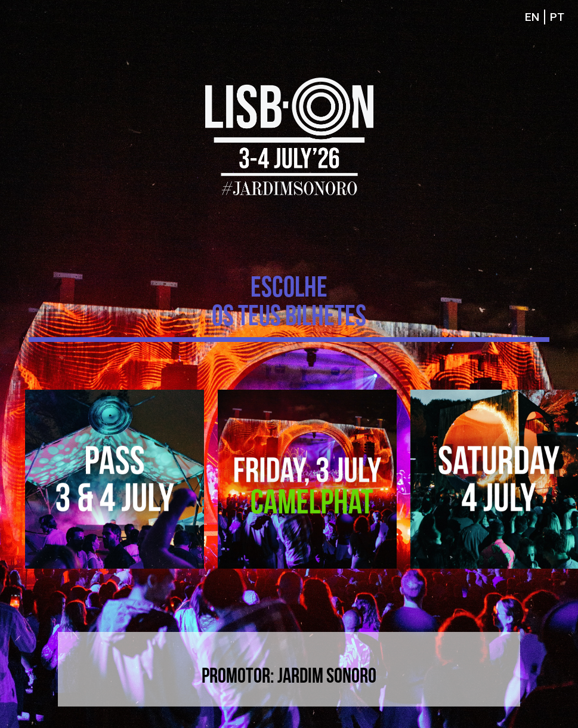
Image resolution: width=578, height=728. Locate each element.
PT (557, 17)
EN (532, 17)
